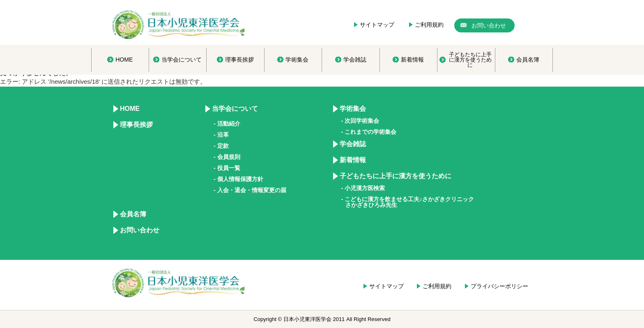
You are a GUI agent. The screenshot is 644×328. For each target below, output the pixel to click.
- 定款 (221, 146)
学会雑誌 (353, 144)
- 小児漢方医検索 (363, 188)
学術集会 (353, 109)
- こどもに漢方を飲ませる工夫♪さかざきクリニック (408, 202)
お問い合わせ (140, 230)
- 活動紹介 (227, 124)
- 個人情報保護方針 (238, 179)
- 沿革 (221, 135)
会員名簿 (133, 214)
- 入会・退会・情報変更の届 (250, 190)
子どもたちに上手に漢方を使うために (396, 176)
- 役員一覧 (227, 168)
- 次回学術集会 (360, 121)
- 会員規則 (227, 157)
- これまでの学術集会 (369, 132)
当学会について (235, 109)
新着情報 (353, 160)
